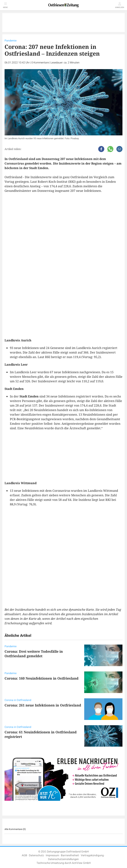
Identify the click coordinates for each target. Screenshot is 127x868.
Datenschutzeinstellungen (63, 859)
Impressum (52, 855)
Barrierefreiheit (70, 855)
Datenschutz (36, 855)
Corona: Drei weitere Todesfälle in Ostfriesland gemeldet (34, 654)
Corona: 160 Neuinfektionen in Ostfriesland (42, 678)
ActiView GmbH (81, 863)
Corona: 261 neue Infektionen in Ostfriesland (43, 705)
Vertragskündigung (92, 855)
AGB (24, 855)
